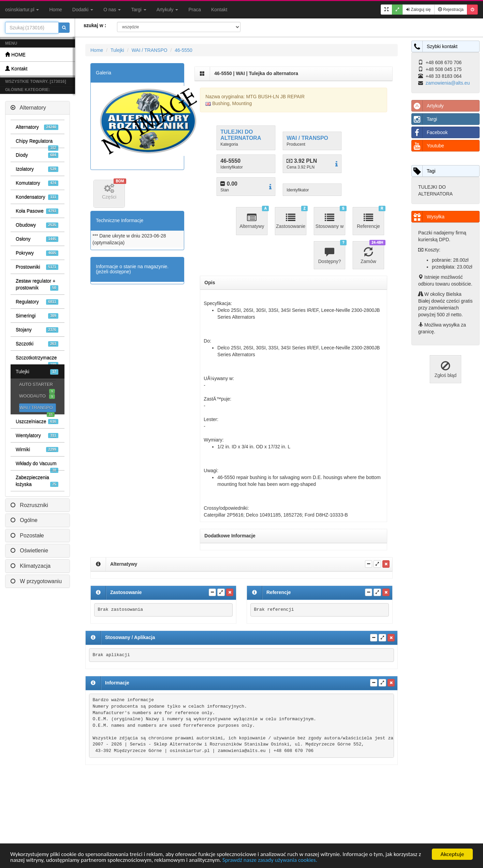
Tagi (424, 171)
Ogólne (24, 520)
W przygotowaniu (36, 581)
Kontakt (219, 10)
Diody (37, 155)
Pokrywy (37, 253)
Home (55, 10)
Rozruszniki (29, 505)
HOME (15, 54)
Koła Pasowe (37, 211)
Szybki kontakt (435, 46)
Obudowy (37, 225)
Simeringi (37, 316)
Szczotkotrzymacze (37, 360)
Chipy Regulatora (37, 143)
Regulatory (37, 302)
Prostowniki (37, 267)
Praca (195, 10)
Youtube (428, 146)
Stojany (37, 330)
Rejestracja (451, 10)
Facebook (430, 132)
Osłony (37, 239)
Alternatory (28, 108)
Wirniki (37, 450)
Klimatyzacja (31, 566)
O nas (112, 10)
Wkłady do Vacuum (37, 465)
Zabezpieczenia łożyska (37, 481)
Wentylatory (37, 436)
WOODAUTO (37, 396)
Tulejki (37, 372)
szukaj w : (95, 25)
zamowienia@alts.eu (448, 83)
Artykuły (167, 10)
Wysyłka (428, 217)
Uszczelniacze (37, 422)
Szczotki (37, 344)
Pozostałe (27, 536)
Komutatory (37, 183)
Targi (138, 10)
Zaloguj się (418, 10)
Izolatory (37, 169)
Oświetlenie (29, 551)
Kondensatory (37, 197)
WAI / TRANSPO (37, 409)
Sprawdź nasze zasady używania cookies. (270, 860)
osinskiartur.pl (22, 10)
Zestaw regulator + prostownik (37, 284)
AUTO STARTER (37, 385)
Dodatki (83, 10)
